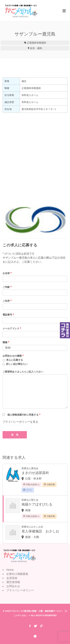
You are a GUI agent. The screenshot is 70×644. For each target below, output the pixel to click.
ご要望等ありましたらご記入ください (23, 372)
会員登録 (12, 578)
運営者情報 (13, 582)
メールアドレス (12, 328)
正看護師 (32, 43)
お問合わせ (13, 586)
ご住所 (7, 301)
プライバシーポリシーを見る (20, 422)
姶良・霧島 (36, 48)
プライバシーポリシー (20, 590)
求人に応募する (15, 360)
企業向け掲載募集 (17, 574)
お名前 (7, 273)
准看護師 (41, 43)
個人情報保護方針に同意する (24, 415)
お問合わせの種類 (13, 356)
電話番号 (8, 315)
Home (10, 570)
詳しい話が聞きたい (17, 364)
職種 (6, 342)
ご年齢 (7, 287)
